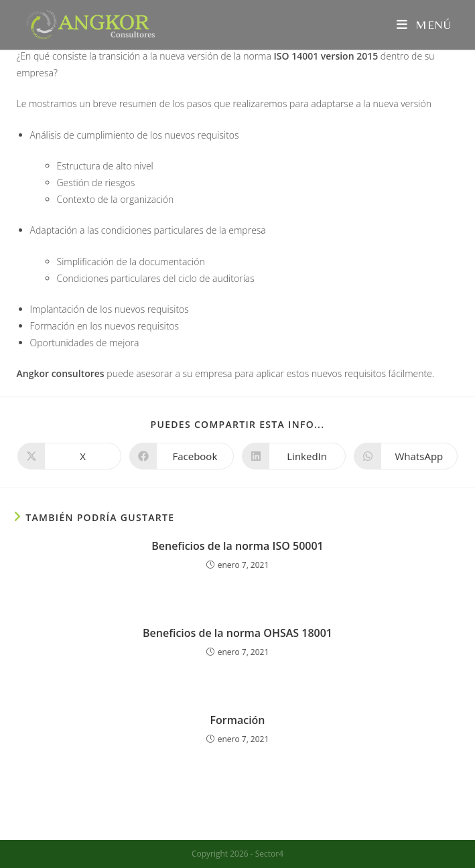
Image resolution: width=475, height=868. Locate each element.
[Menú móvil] (424, 24)
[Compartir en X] (69, 456)
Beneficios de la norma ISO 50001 (237, 546)
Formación (237, 720)
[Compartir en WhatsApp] (406, 456)
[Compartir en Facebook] (181, 456)
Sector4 (269, 854)
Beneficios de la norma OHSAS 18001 (237, 633)
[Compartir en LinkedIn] (294, 456)
